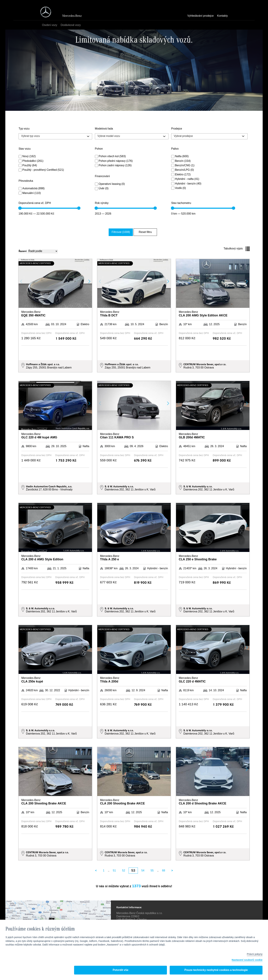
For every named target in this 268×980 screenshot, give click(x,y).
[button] (89, 281)
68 (164, 870)
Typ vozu (24, 129)
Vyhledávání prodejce (201, 16)
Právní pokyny (255, 954)
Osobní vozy (51, 25)
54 (143, 870)
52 (124, 870)
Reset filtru (144, 232)
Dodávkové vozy (72, 25)
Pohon (99, 149)
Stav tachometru (181, 203)
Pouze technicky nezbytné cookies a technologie (216, 970)
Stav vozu (25, 149)
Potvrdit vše (120, 970)
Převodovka (26, 181)
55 (152, 870)
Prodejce (177, 129)
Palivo (175, 149)
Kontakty (222, 16)
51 (114, 870)
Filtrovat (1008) (124, 232)
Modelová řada (104, 129)
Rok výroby (102, 203)
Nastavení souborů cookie (247, 960)
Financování (102, 176)
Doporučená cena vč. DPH (35, 203)
